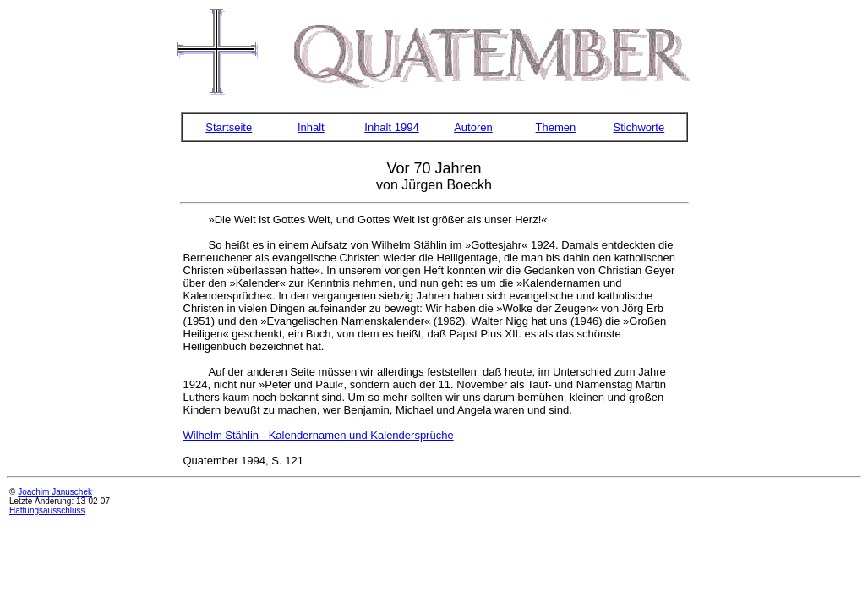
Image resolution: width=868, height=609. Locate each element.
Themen (556, 127)
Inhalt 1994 (391, 127)
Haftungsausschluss (47, 510)
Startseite (229, 127)
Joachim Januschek (55, 492)
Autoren (473, 127)
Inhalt (311, 127)
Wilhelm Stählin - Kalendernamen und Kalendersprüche (319, 435)
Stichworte (639, 127)
